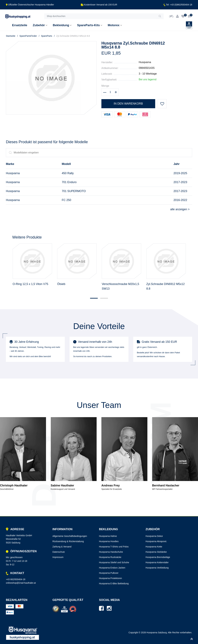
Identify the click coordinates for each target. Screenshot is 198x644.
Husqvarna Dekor (154, 536)
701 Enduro (69, 182)
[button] (94, 298)
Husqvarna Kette (154, 547)
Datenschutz (59, 552)
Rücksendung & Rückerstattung (68, 541)
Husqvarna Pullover (109, 573)
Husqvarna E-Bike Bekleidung (114, 583)
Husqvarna (145, 62)
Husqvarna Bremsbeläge (158, 557)
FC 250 (66, 200)
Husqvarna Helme (108, 536)
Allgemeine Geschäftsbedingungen (70, 536)
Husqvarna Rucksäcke (110, 557)
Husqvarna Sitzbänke (156, 552)
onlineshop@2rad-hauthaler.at (21, 583)
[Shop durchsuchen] (100, 16)
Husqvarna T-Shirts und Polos (114, 547)
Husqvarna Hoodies (109, 541)
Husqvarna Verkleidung (157, 568)
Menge (105, 86)
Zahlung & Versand (62, 547)
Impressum (58, 557)
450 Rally (68, 173)
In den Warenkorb (128, 104)
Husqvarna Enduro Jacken (112, 568)
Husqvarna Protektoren (110, 578)
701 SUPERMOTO (74, 191)
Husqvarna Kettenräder (157, 562)
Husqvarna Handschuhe (111, 552)
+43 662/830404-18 (16, 579)
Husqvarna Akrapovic (156, 541)
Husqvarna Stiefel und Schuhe (114, 562)
